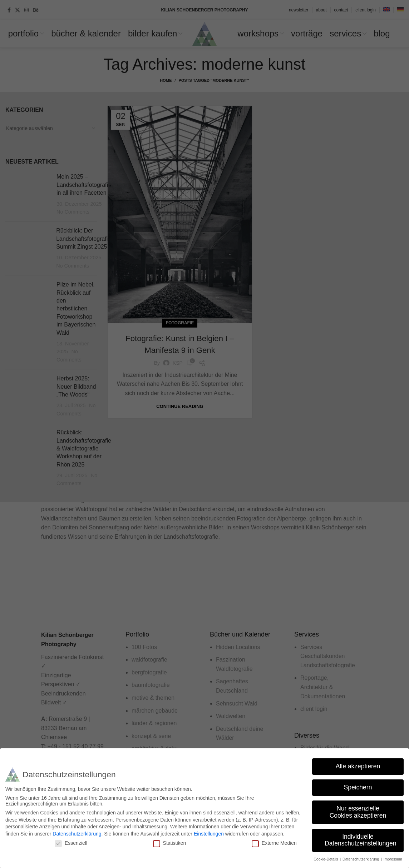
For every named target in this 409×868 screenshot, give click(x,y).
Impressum (393, 859)
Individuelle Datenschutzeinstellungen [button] (360, 840)
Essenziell (71, 843)
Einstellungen (209, 834)
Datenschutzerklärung (77, 834)
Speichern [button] (358, 787)
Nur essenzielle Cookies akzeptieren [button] (358, 812)
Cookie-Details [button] (326, 859)
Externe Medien (274, 843)
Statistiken (170, 843)
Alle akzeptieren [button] (358, 766)
